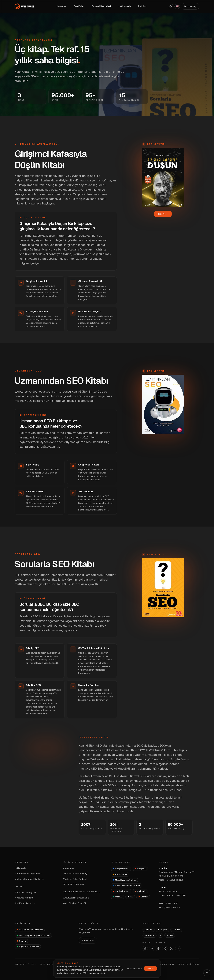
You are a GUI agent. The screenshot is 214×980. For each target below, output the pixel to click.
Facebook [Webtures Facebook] (150, 935)
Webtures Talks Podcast (75, 879)
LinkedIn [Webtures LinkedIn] (149, 930)
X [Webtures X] (160, 935)
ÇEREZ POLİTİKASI (189, 964)
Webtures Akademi (24, 898)
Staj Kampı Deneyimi (25, 903)
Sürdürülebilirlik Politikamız (76, 898)
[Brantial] (143, 897)
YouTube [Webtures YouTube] (176, 930)
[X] (171, 949)
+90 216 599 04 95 (168, 903)
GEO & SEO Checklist (73, 884)
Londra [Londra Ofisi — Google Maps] (162, 887)
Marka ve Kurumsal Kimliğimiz (30, 879)
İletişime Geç (190, 6)
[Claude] (152, 949)
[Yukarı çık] (207, 973)
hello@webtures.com (169, 907)
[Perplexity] (165, 949)
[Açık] (171, 6)
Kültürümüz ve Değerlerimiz (28, 873)
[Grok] (178, 949)
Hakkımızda (20, 868)
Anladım (150, 968)
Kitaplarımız (68, 868)
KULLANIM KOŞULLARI (162, 964)
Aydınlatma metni (134, 968)
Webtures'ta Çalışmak (25, 892)
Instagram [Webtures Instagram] (162, 930)
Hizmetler (61, 6)
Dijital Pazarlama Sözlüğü (75, 873)
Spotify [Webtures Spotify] (170, 935)
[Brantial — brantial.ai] (21, 941)
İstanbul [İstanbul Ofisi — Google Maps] (163, 868)
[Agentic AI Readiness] (28, 947)
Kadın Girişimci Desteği (74, 903)
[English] (177, 6)
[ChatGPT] (145, 949)
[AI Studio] (158, 949)
